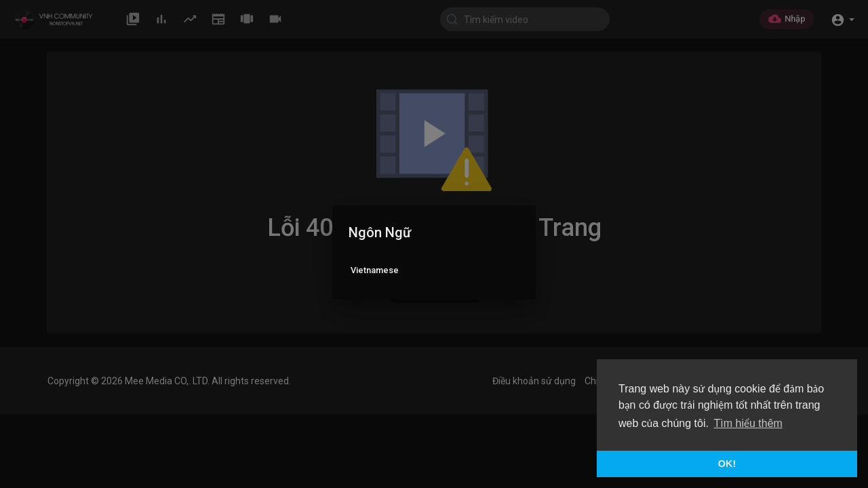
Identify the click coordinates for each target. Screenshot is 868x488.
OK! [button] (727, 464)
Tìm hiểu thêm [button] (748, 423)
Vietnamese (375, 270)
